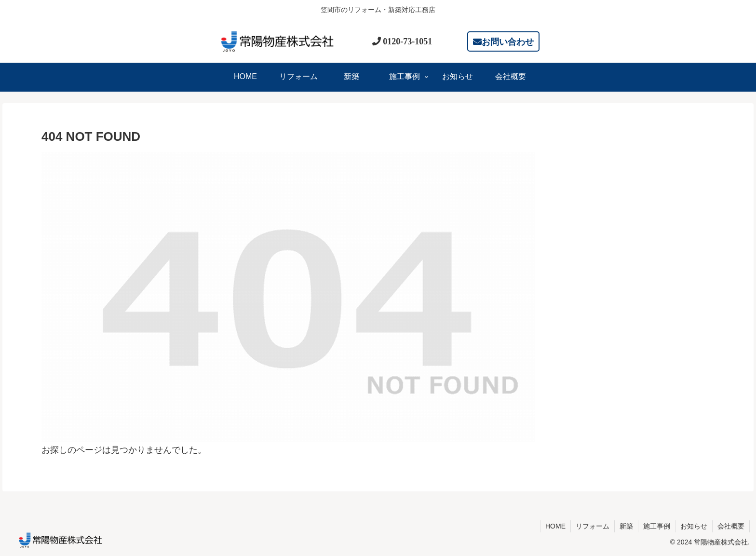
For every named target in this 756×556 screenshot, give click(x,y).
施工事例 (657, 526)
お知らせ (694, 526)
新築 (626, 526)
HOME (555, 526)
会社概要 (731, 526)
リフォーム (593, 526)
